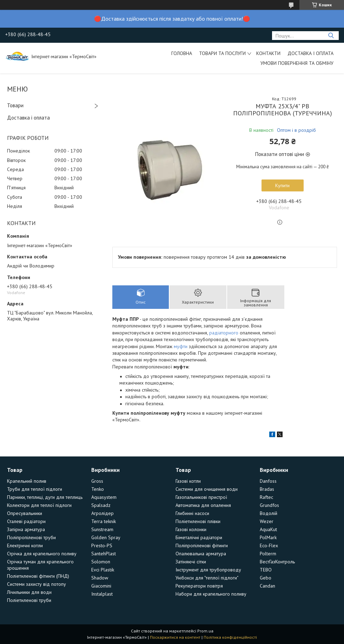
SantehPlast (104, 554)
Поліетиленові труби (29, 600)
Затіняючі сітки (191, 562)
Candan (267, 586)
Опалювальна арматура (201, 554)
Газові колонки (191, 529)
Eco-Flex (269, 545)
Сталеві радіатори (26, 521)
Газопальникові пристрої (201, 497)
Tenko (98, 489)
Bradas (267, 489)
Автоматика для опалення (203, 505)
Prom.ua (205, 631)
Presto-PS (102, 545)
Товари (15, 105)
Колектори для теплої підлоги (39, 505)
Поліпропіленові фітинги (202, 545)
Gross (97, 481)
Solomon (101, 562)
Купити (282, 185)
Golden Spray (106, 537)
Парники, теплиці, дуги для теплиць (45, 497)
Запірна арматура (26, 529)
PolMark (268, 537)
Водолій (269, 513)
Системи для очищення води (207, 489)
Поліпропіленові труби (31, 537)
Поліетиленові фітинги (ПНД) (38, 576)
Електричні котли (25, 545)
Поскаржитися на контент (175, 637)
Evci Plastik (103, 570)
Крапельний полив (27, 481)
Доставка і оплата (310, 53)
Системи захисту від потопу (37, 584)
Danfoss (268, 481)
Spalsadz (101, 505)
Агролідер (102, 513)
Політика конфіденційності (230, 637)
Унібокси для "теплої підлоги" (207, 578)
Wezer (267, 521)
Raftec (266, 497)
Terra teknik (104, 521)
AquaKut (268, 529)
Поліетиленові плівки (198, 521)
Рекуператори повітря (199, 586)
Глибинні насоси (192, 513)
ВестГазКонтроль (277, 562)
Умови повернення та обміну (297, 63)
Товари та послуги (222, 53)
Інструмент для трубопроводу (208, 570)
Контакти (268, 53)
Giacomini (101, 586)
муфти (181, 346)
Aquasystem (104, 497)
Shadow (100, 578)
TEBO (266, 570)
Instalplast (102, 594)
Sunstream (102, 529)
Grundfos (269, 505)
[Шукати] (331, 36)
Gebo (266, 578)
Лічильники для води (29, 592)
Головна (182, 53)
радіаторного (224, 333)
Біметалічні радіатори (199, 537)
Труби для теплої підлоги (35, 489)
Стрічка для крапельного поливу (42, 554)
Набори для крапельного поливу (211, 594)
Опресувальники (25, 513)
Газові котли (188, 481)
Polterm (268, 554)
